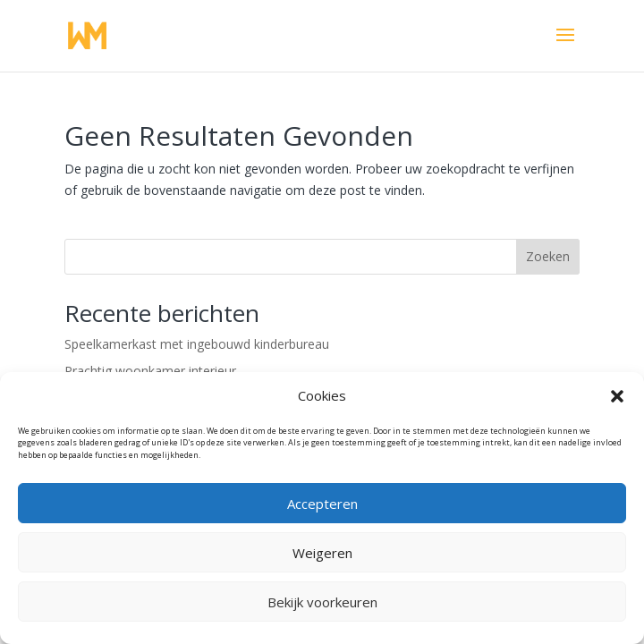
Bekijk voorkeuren (322, 602)
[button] (617, 396)
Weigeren (322, 553)
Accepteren (322, 504)
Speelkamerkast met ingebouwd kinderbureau (197, 344)
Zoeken (548, 256)
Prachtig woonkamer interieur (150, 371)
